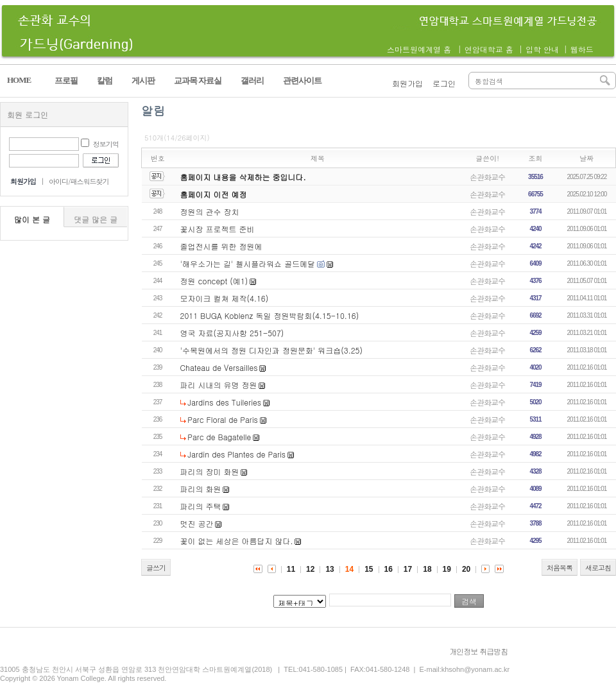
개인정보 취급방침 (478, 651)
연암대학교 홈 (489, 49)
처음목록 (560, 568)
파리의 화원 (201, 489)
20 (466, 569)
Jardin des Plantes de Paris (236, 454)
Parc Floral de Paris (223, 419)
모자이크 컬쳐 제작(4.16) (225, 298)
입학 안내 (542, 49)
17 (408, 569)
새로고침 (598, 568)
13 (329, 569)
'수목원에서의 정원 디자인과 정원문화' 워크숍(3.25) (271, 350)
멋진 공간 (197, 523)
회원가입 (407, 83)
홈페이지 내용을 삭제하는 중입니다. (243, 177)
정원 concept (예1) (214, 281)
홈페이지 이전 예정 (214, 194)
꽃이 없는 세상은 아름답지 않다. (237, 541)
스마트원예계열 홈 (419, 49)
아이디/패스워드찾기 (79, 181)
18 (427, 569)
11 (291, 569)
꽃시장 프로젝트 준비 (218, 229)
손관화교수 (487, 177)
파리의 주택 (201, 506)
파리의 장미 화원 (210, 471)
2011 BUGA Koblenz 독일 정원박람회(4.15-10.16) (270, 315)
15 (369, 569)
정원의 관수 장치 (210, 211)
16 (389, 569)
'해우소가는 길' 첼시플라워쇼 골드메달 (248, 263)
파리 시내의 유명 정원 (219, 385)
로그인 (444, 83)
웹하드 (582, 49)
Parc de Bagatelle (219, 437)
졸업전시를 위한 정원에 (221, 246)
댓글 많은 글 (96, 219)
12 (310, 569)
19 (447, 569)
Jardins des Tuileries (224, 402)
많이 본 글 (32, 219)
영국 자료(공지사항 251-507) (232, 333)
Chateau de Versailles (219, 367)
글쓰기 (156, 568)
